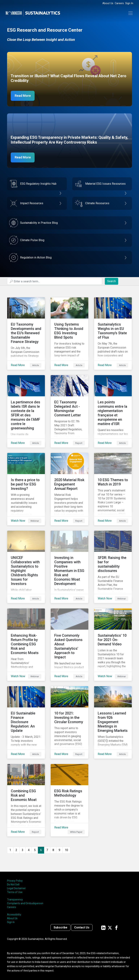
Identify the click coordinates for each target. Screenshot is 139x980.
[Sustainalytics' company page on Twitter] (110, 927)
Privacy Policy (15, 881)
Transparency (15, 900)
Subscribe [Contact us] (60, 927)
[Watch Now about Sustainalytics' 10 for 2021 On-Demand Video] (113, 645)
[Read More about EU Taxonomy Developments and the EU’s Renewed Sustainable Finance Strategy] (26, 334)
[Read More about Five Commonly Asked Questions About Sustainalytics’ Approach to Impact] (69, 645)
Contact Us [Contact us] (82, 927)
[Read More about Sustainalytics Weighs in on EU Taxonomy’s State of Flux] (113, 334)
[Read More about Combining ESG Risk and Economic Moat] (26, 800)
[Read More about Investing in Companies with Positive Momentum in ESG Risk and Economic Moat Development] (69, 567)
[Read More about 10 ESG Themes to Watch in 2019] (113, 489)
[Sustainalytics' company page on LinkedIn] (103, 927)
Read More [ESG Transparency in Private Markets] (23, 157)
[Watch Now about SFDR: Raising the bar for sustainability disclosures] (113, 567)
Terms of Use (15, 892)
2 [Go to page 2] (16, 850)
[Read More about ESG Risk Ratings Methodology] (69, 800)
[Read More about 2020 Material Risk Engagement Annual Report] (69, 489)
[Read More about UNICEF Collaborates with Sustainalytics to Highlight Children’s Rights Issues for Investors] (26, 567)
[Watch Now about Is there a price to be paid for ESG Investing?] (26, 489)
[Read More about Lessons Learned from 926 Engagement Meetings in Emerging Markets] (113, 722)
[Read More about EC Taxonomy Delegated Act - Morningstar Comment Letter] (69, 411)
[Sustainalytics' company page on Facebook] (116, 927)
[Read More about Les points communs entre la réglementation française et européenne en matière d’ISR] (113, 411)
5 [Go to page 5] (35, 850)
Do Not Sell (13, 884)
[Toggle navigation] (130, 13)
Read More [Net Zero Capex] (23, 96)
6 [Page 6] (41, 850)
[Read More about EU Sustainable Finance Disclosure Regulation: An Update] (26, 722)
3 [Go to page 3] (23, 850)
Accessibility (14, 915)
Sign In (129, 3)
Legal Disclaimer (16, 888)
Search (111, 281)
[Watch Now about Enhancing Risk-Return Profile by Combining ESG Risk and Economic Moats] (26, 645)
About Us (108, 3)
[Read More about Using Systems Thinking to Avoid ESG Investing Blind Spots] (69, 334)
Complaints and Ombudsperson (25, 903)
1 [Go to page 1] (10, 850)
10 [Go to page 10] (66, 850)
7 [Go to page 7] (47, 850)
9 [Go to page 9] (59, 850)
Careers (119, 3)
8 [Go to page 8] (53, 850)
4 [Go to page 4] (29, 850)
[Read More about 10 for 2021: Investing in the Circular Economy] (69, 722)
